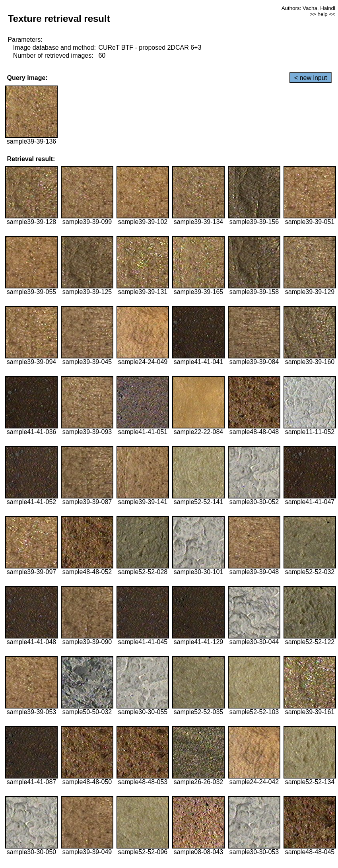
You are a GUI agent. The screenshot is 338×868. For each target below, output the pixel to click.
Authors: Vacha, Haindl (308, 8)
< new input (311, 78)
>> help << (322, 14)
